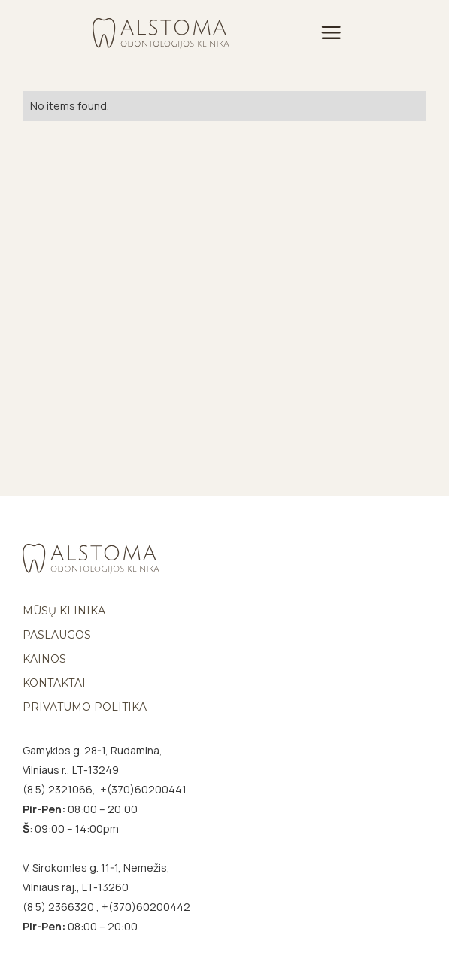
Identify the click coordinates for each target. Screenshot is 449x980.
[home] (161, 32)
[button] (331, 33)
